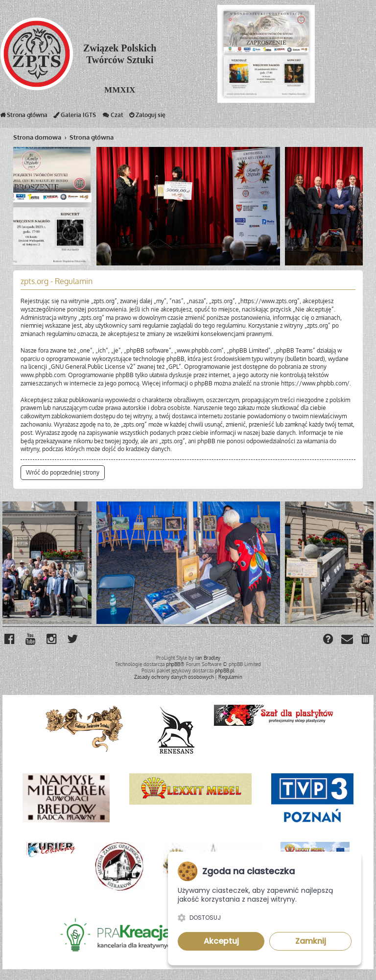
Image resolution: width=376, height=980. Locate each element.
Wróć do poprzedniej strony (63, 472)
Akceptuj (221, 941)
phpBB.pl (225, 670)
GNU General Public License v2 (92, 367)
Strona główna (24, 117)
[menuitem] (366, 640)
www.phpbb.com (43, 375)
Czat (113, 117)
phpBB (173, 664)
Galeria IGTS (75, 117)
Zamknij (311, 941)
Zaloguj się (147, 117)
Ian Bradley (208, 658)
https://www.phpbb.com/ (315, 383)
